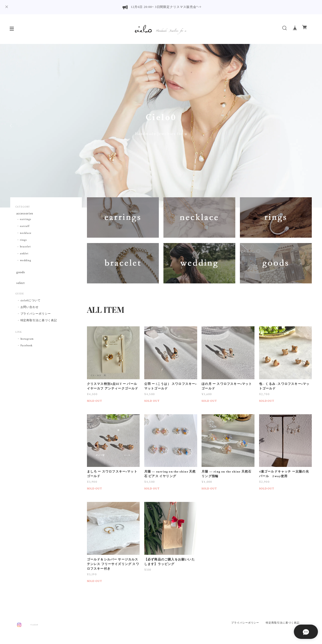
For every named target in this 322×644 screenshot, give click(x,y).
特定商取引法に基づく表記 (39, 324)
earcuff (25, 227)
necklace (26, 234)
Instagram (27, 342)
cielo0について (31, 304)
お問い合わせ (30, 311)
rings (23, 241)
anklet (24, 255)
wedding (26, 262)
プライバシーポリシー (36, 317)
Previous (12, 126)
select (20, 286)
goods (20, 274)
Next (310, 126)
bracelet (25, 248)
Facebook (27, 349)
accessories (25, 214)
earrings (26, 221)
